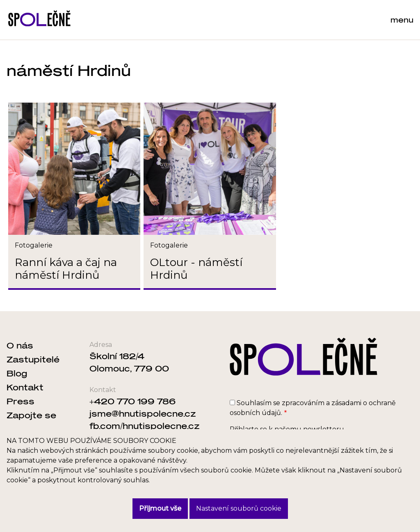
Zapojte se (31, 415)
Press (21, 401)
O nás (20, 345)
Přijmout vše (160, 508)
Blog (17, 373)
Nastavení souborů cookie (239, 508)
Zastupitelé (33, 359)
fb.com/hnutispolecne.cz (145, 426)
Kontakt (25, 387)
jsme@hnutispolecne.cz (143, 413)
